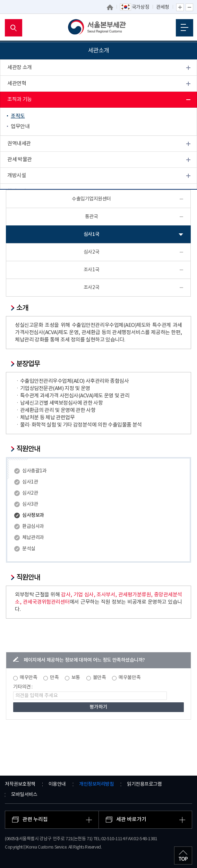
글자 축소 (189, 7)
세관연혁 (17, 84)
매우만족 (28, 678)
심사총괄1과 (34, 471)
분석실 (29, 549)
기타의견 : (23, 687)
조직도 (18, 116)
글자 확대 (180, 7)
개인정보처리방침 (96, 784)
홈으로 (110, 7)
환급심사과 (33, 527)
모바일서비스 (24, 795)
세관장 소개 (20, 68)
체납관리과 (33, 538)
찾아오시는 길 (22, 192)
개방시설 (17, 176)
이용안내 (57, 784)
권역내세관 (19, 144)
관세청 (163, 7)
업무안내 (20, 127)
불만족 (100, 678)
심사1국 (91, 234)
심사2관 (30, 493)
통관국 (92, 217)
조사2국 (91, 288)
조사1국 (91, 270)
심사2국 (91, 252)
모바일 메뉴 (185, 27)
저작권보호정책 (20, 784)
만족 (54, 678)
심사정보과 (33, 515)
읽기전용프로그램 (144, 784)
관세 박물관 (20, 160)
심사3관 (30, 504)
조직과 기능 (20, 100)
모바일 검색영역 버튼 (14, 28)
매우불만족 (130, 678)
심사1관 (30, 482)
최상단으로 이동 (183, 855)
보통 (76, 678)
